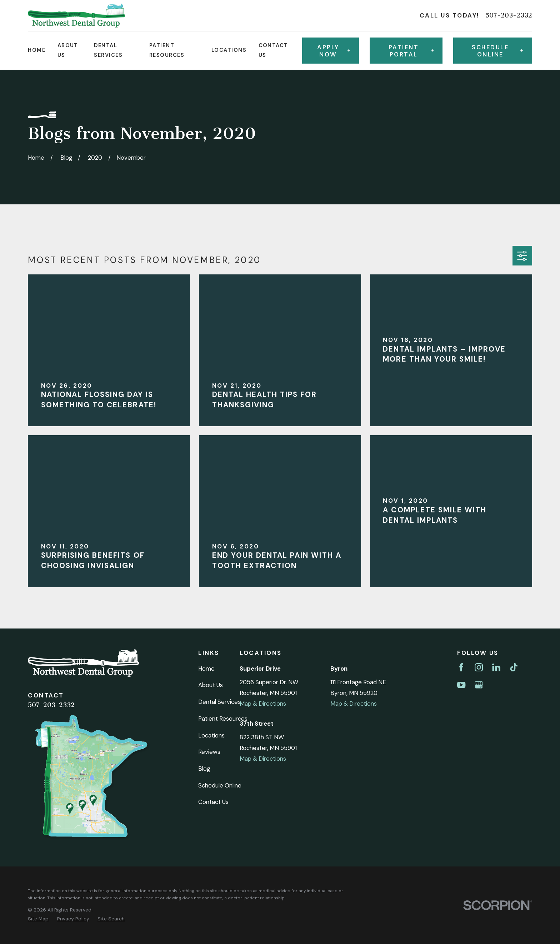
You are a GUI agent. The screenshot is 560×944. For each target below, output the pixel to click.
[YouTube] (461, 685)
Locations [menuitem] (229, 50)
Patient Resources (223, 719)
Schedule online (497, 51)
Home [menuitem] (37, 50)
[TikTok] (514, 667)
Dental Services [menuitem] (108, 50)
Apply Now (334, 51)
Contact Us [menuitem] (273, 50)
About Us (211, 685)
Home (206, 669)
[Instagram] (479, 667)
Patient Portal (411, 51)
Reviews (209, 752)
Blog (204, 769)
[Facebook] (461, 667)
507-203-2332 (509, 16)
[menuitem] (38, 919)
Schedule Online (220, 785)
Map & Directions (263, 704)
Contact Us (213, 802)
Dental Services (219, 702)
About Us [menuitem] (68, 50)
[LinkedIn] (496, 667)
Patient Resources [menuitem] (167, 50)
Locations (211, 735)
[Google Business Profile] (479, 685)
